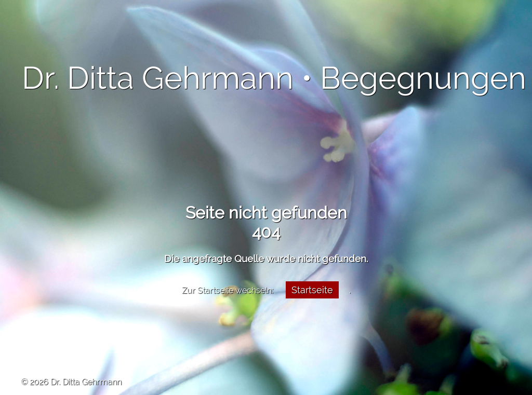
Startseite (312, 290)
